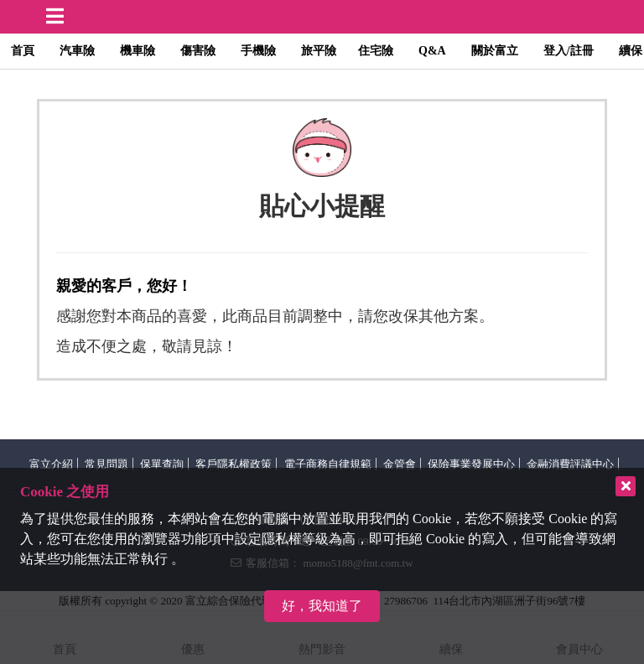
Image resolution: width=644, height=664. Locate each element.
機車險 (138, 51)
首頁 (23, 51)
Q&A (432, 51)
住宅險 (376, 51)
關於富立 (495, 51)
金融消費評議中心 (570, 464)
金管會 (400, 464)
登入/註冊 (569, 51)
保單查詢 (162, 464)
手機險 (258, 51)
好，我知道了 (322, 606)
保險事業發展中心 (471, 464)
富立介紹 (51, 464)
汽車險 (77, 51)
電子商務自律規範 (328, 464)
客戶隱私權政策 (234, 464)
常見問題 (106, 464)
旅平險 (319, 51)
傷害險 (198, 51)
